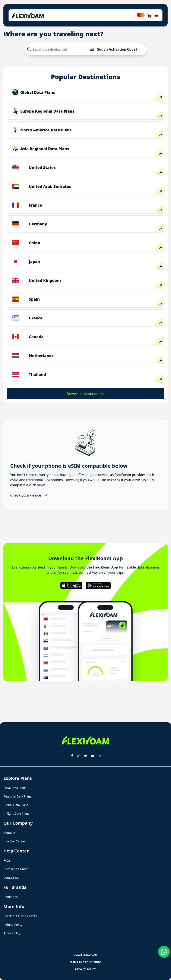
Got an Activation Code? (113, 49)
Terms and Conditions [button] (85, 962)
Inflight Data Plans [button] (16, 813)
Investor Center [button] (14, 841)
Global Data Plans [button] (16, 805)
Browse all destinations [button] (85, 394)
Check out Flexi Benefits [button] (20, 916)
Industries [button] (10, 897)
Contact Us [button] (11, 878)
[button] (150, 15)
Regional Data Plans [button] (17, 796)
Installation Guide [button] (16, 869)
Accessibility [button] (12, 933)
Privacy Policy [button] (85, 969)
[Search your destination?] (56, 49)
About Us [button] (10, 833)
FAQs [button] (7, 860)
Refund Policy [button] (13, 925)
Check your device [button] (29, 495)
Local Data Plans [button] (15, 788)
